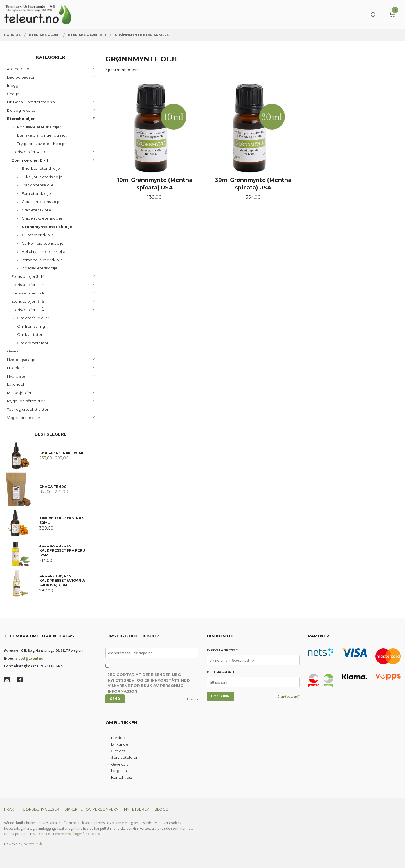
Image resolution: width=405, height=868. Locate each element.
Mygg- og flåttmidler (26, 401)
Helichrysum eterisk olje (43, 251)
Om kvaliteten (30, 334)
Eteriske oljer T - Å (28, 310)
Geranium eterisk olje (41, 202)
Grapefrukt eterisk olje (42, 218)
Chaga (13, 94)
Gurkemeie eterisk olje (43, 243)
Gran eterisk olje (36, 210)
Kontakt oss (122, 777)
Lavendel (15, 384)
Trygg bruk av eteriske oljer (42, 144)
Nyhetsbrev (137, 809)
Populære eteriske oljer (39, 127)
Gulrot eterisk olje (38, 235)
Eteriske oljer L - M (28, 285)
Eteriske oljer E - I (30, 160)
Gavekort (16, 351)
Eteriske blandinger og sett (42, 135)
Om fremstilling (31, 326)
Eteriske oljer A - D (28, 152)
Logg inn (119, 771)
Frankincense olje (38, 185)
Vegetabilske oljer (24, 418)
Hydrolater (17, 376)
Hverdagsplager (22, 360)
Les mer (193, 699)
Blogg (13, 85)
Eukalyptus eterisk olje (42, 177)
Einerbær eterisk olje (41, 168)
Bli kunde (120, 744)
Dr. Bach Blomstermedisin (31, 102)
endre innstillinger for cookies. (78, 834)
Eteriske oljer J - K (28, 276)
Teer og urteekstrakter (28, 409)
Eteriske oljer (21, 119)
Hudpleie (15, 368)
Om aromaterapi (32, 343)
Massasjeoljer (19, 393)
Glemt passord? (288, 696)
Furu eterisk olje (36, 193)
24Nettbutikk (32, 844)
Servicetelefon (125, 757)
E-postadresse (222, 650)
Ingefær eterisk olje (40, 268)
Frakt (10, 809)
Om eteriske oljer (33, 318)
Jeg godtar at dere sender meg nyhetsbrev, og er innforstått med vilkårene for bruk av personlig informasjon (149, 683)
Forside (118, 738)
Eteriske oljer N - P (28, 293)
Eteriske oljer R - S (28, 301)
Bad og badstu (21, 77)
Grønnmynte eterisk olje (47, 227)
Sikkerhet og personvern (92, 809)
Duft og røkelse (21, 110)
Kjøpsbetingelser (40, 809)
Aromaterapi (19, 69)
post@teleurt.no (31, 658)
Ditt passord (220, 672)
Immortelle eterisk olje (42, 260)
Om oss (118, 751)
